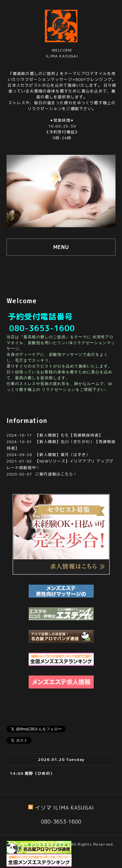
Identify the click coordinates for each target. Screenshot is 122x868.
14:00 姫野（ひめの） (32, 773)
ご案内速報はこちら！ (56, 474)
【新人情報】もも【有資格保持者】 (69, 435)
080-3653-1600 (42, 328)
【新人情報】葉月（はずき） (63, 455)
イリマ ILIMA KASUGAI (46, 844)
